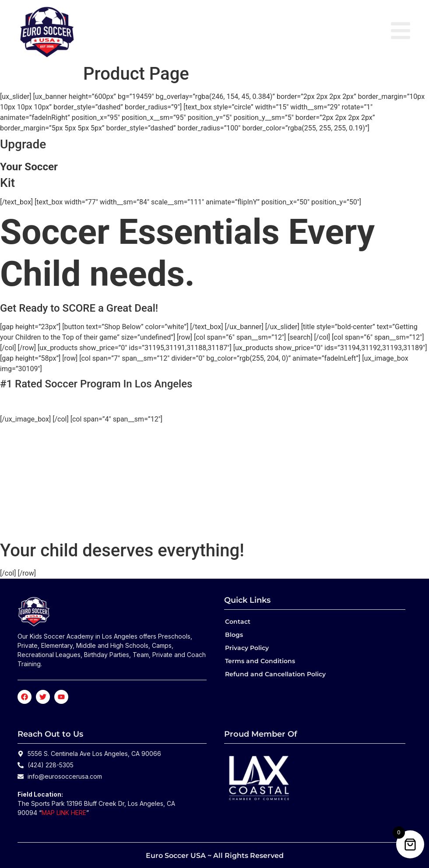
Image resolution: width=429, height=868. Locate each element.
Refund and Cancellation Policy (275, 674)
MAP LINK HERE (64, 813)
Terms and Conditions (260, 661)
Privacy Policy (247, 648)
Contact (238, 622)
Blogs (234, 635)
